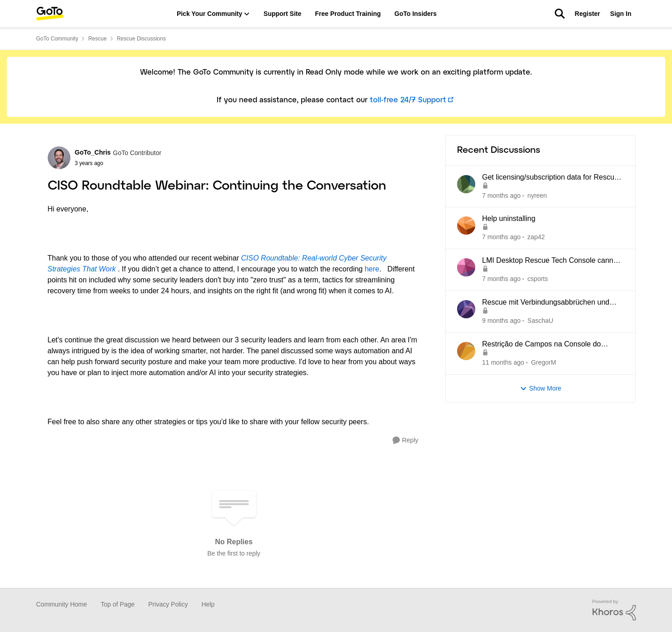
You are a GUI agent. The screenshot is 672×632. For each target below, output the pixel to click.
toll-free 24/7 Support (408, 100)
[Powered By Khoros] (614, 610)
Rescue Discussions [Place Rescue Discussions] (141, 39)
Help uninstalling (509, 218)
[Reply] (406, 440)
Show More (541, 389)
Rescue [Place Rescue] (97, 39)
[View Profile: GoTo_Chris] (59, 158)
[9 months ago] (501, 321)
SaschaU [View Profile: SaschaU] (540, 321)
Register (587, 14)
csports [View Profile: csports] (537, 279)
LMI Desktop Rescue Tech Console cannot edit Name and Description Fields (551, 261)
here (372, 269)
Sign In (621, 14)
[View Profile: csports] (466, 267)
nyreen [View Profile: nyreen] (537, 195)
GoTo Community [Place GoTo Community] (57, 39)
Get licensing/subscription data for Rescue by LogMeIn (550, 178)
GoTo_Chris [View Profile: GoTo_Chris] (93, 152)
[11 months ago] (503, 363)
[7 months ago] (501, 195)
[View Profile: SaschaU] (466, 309)
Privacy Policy (168, 604)
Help (208, 604)
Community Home (62, 604)
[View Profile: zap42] (466, 226)
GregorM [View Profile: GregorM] (543, 362)
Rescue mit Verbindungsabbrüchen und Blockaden (546, 303)
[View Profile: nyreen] (466, 184)
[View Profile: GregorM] (466, 351)
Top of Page (118, 604)
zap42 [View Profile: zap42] (536, 237)
